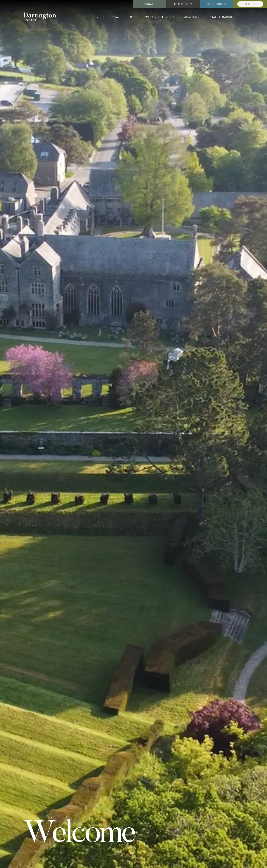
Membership (183, 4)
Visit (100, 17)
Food (132, 17)
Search (250, 4)
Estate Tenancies (222, 17)
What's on (192, 17)
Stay (116, 17)
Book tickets (217, 4)
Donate (150, 4)
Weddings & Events (160, 17)
